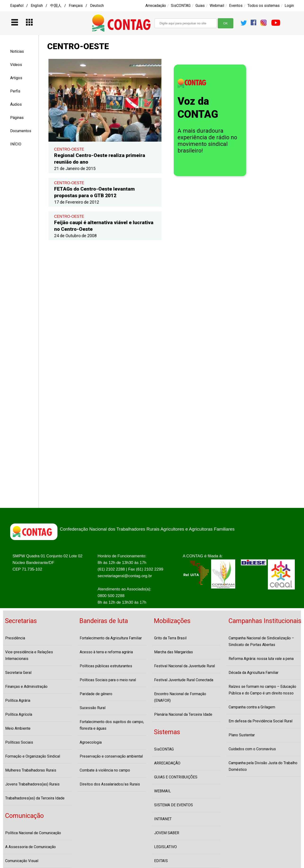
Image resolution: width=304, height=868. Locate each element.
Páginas (17, 118)
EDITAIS (161, 861)
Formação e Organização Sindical (33, 756)
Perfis (15, 91)
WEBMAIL (163, 791)
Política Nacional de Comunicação (33, 833)
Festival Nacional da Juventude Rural (185, 666)
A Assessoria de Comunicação (30, 847)
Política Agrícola (19, 714)
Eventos (236, 6)
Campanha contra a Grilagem (252, 707)
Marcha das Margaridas (174, 652)
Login (289, 6)
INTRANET (163, 819)
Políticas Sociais (19, 742)
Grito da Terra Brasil (170, 638)
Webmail (217, 6)
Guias (200, 6)
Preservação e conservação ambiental (111, 756)
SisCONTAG (181, 6)
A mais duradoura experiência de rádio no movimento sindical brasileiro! (207, 141)
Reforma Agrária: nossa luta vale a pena (261, 659)
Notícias (17, 51)
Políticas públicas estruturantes (106, 666)
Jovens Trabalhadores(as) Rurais (32, 784)
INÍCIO (16, 144)
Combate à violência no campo (105, 770)
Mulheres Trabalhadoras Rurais (31, 770)
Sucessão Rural (93, 708)
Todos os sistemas (264, 6)
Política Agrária (18, 700)
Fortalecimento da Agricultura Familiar (111, 638)
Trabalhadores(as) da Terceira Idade (35, 798)
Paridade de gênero (96, 694)
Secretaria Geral (18, 673)
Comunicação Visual (22, 861)
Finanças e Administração (26, 687)
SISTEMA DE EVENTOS (174, 805)
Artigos (16, 78)
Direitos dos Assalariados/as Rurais (110, 784)
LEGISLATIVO (165, 847)
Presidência (15, 638)
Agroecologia (91, 742)
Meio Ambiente (18, 728)
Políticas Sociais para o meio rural (108, 680)
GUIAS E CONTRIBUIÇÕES (176, 777)
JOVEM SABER (167, 833)
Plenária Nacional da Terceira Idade (183, 714)
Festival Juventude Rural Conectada (184, 680)
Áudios (16, 104)
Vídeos (16, 65)
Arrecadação (156, 6)
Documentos (21, 131)
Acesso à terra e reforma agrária (106, 652)
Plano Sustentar (242, 735)
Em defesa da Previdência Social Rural (261, 721)
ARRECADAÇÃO (167, 763)
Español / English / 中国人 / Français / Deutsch (57, 6)
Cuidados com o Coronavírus (252, 749)
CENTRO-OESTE (69, 149)
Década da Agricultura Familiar (254, 673)
